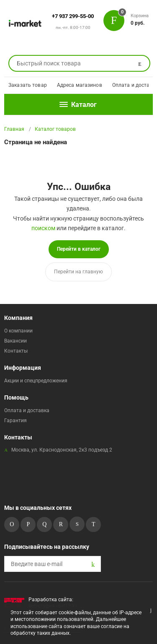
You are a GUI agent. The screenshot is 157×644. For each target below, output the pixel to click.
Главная (14, 129)
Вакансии (15, 341)
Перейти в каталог (79, 249)
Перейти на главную (78, 272)
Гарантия (15, 421)
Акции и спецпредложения (36, 381)
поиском (43, 228)
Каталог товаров (55, 129)
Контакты (16, 351)
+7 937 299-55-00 (73, 16)
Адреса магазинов (80, 85)
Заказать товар (28, 85)
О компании (18, 331)
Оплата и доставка (27, 410)
